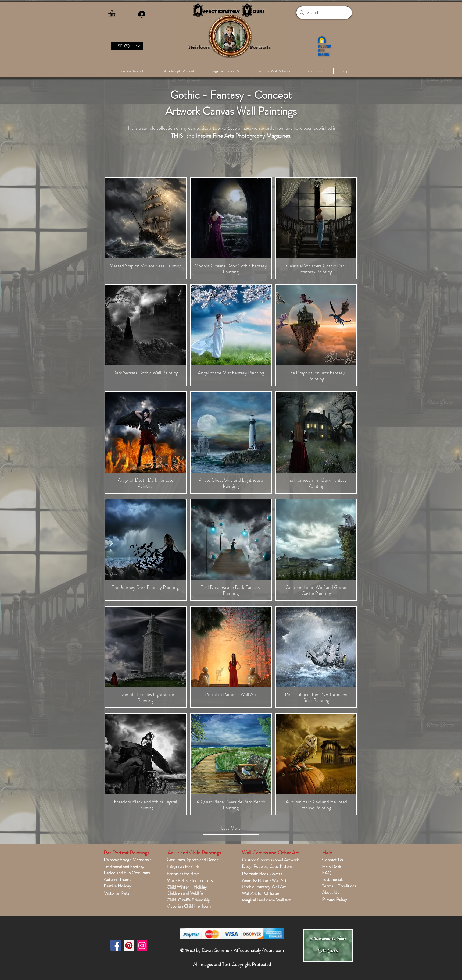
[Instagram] (142, 945)
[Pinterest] (129, 945)
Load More (231, 828)
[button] (116, 14)
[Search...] (324, 13)
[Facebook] (116, 945)
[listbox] (127, 46)
